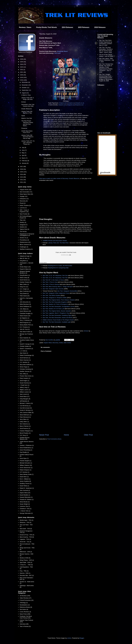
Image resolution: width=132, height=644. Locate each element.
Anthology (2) (24, 603)
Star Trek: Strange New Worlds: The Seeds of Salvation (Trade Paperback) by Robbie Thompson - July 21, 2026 (106, 68)
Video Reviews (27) (25, 598)
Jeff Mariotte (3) (24, 401)
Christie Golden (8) (25, 346)
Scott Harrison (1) (25, 358)
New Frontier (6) (25, 214)
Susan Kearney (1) (25, 383)
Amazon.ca (71, 103)
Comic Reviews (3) (25, 612)
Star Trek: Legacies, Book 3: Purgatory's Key (56, 313)
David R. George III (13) (27, 344)
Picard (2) (23, 203)
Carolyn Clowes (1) (25, 282)
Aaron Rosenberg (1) (26, 450)
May (23, 153)
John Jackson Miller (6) (27, 413)
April (23, 155)
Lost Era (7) (23, 208)
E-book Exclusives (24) (27, 600)
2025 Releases (84, 27)
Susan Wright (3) (25, 504)
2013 (22, 177)
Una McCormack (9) (26, 408)
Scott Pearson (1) (25, 428)
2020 (22, 75)
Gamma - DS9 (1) (25, 573)
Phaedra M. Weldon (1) (27, 500)
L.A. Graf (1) (23, 351)
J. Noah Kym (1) (25, 385)
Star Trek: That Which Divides (51, 295)
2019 (22, 77)
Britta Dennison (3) (25, 304)
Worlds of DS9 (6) (25, 558)
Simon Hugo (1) (24, 367)
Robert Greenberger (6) (27, 355)
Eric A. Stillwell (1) (25, 479)
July (23, 147)
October (24, 88)
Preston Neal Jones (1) (27, 376)
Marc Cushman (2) (25, 291)
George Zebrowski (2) (26, 513)
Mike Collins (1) (24, 284)
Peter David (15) (25, 296)
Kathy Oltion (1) (24, 422)
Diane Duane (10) (25, 316)
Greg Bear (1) (24, 261)
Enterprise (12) (24, 199)
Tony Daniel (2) (24, 293)
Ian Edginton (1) (24, 318)
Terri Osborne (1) (25, 424)
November (25, 85)
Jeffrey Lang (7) (24, 387)
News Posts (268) (25, 614)
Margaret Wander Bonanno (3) (25, 272)
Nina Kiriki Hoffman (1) (26, 365)
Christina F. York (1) (26, 509)
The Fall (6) (23, 231)
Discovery (55, 343)
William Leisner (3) (25, 392)
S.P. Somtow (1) (24, 472)
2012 (22, 180)
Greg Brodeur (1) (25, 275)
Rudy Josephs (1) (25, 378)
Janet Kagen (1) (24, 381)
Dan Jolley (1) (24, 374)
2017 (22, 167)
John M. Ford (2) (25, 329)
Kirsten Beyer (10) (25, 267)
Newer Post (44, 435)
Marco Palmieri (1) (25, 426)
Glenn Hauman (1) (25, 360)
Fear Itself (57, 53)
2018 (22, 80)
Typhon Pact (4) (24, 229)
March (24, 158)
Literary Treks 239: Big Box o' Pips (27, 112)
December (25, 82)
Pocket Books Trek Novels (47, 27)
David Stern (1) (24, 477)
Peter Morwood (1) (25, 417)
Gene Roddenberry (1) (26, 448)
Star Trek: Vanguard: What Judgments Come (56, 293)
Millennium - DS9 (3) (26, 552)
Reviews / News (25, 27)
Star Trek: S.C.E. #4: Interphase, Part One (55, 276)
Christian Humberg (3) (26, 369)
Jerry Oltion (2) (24, 419)
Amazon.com (63, 103)
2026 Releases (100, 27)
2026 (22, 59)
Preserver (24, 128)
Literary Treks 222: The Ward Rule (58, 243)
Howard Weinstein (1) (26, 497)
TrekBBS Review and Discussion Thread (55, 241)
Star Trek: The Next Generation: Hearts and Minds (58, 318)
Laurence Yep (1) (25, 506)
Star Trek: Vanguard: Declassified (67, 291)
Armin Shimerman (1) (26, 468)
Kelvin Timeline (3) (25, 205)
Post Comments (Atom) (54, 439)
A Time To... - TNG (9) (26, 565)
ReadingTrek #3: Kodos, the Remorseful (60, 266)
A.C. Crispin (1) (24, 289)
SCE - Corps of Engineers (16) (24, 211)
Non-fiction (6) (24, 609)
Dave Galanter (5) (25, 338)
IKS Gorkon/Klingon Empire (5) (26, 217)
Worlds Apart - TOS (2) (27, 520)
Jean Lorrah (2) (24, 394)
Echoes (86, 331)
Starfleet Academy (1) (26, 249)
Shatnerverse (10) (25, 242)
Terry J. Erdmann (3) (26, 320)
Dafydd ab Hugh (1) (26, 256)
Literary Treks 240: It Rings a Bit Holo (27, 99)
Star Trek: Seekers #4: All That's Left (53, 309)
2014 (22, 174)
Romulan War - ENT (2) (27, 575)
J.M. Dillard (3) (24, 309)
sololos (69, 638)
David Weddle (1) (25, 495)
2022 (22, 70)
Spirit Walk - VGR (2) (26, 562)
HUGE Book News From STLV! (27, 132)
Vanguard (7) (24, 225)
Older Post (88, 435)
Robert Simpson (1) (26, 470)
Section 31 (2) (24, 238)
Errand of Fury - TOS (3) (27, 535)
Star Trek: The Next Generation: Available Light (57, 322)
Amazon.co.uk (80, 103)
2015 (22, 172)
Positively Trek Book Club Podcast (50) (26, 617)
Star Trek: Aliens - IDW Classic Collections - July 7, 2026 (107, 60)
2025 (22, 62)
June (23, 150)
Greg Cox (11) (24, 287)
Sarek (23, 116)
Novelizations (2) (25, 605)
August (24, 93)
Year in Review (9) (25, 626)
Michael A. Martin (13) (26, 403)
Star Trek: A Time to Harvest (51, 284)
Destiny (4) (23, 222)
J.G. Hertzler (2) (24, 362)
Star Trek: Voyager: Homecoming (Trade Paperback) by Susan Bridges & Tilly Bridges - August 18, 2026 (106, 78)
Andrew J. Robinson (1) (27, 445)
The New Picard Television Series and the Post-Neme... (27, 123)
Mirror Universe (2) (25, 245)
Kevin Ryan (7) (24, 458)
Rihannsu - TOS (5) (25, 522)
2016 (22, 169)
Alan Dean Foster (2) (26, 332)
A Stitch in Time (26, 95)
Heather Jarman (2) (26, 371)
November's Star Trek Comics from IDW (28, 105)
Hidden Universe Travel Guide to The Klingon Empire (58, 320)
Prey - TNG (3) (24, 571)
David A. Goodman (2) (26, 349)
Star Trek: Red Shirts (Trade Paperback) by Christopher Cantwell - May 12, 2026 (106, 43)
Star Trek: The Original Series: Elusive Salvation (57, 311)
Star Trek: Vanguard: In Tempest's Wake (55, 298)
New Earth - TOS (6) (26, 529)
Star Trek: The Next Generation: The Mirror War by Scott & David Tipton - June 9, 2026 (106, 50)
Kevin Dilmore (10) (25, 311)
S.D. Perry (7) (24, 435)
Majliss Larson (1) (25, 390)
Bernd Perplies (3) (25, 433)
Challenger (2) (24, 247)
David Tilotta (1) (24, 486)
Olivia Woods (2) (25, 502)
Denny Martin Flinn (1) (26, 325)
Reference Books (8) (26, 607)
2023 (22, 67)
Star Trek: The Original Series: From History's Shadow (59, 300)
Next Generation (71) (26, 192)
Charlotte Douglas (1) (26, 313)
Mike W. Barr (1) (25, 258)
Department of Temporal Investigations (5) (27, 235)
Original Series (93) (25, 190)
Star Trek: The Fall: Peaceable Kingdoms (55, 302)
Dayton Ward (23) (25, 493)
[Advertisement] (66, 416)
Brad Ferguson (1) (25, 323)
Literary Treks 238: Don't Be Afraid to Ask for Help (27, 137)
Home (66, 435)
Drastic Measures (27, 109)
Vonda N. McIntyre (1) (26, 410)
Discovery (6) (24, 201)
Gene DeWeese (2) (25, 307)
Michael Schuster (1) (26, 463)
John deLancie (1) (25, 302)
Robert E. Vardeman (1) (27, 488)
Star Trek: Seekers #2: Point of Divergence (55, 304)
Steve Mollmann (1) (26, 415)
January (24, 163)
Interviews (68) (24, 624)
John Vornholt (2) (25, 490)
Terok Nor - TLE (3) (25, 542)
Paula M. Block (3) (25, 269)
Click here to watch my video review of (59, 178)
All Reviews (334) (25, 596)
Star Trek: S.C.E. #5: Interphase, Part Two (55, 278)
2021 (22, 72)
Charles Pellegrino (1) (26, 431)
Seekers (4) (23, 227)
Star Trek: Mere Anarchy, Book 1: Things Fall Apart (58, 287)
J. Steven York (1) (25, 511)
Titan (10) (23, 220)
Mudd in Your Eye (27, 118)
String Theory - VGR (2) (27, 560)
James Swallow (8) (25, 481)
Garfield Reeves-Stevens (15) (25, 438)
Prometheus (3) (24, 240)
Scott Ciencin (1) (25, 280)
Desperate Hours (62, 51)
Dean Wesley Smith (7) (27, 474)
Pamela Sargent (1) (26, 461)
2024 (22, 64)
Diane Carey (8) (24, 278)
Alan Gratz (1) (24, 353)
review (61, 343)
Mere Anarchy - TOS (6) (27, 537)
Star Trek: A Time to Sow (50, 282)
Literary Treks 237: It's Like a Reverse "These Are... (28, 143)
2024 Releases (67, 27)
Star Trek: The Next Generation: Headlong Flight (57, 315)
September (25, 90)
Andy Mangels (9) (25, 399)
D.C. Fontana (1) (25, 327)
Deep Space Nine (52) (26, 194)
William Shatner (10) (26, 465)
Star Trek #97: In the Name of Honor (53, 280)
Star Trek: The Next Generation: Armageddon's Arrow (58, 307)
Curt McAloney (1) (25, 406)
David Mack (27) (25, 396)
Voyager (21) (24, 196)
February (25, 161)
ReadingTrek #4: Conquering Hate (58, 268)
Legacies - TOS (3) (25, 539)
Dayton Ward (48, 343)
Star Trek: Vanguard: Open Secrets (53, 289)
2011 (22, 182)
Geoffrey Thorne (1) (26, 483)
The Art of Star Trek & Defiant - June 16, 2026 (106, 55)
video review (67, 343)
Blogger (82, 638)
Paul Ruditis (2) (24, 452)
